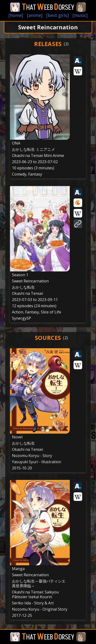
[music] (80, 15)
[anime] (35, 15)
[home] (16, 15)
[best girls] (58, 15)
